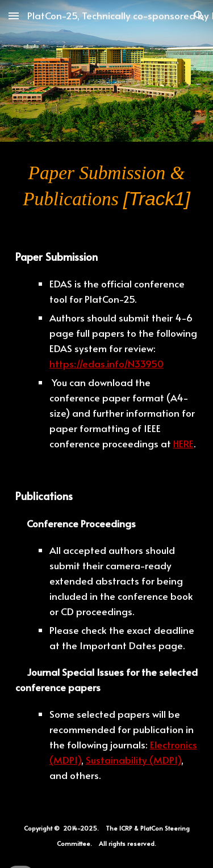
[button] (14, 16)
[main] (107, 186)
